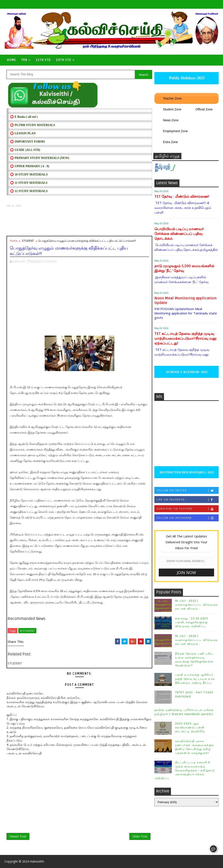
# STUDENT (27, 631)
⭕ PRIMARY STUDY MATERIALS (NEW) (40, 158)
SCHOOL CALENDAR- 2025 (187, 372)
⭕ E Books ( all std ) (24, 117)
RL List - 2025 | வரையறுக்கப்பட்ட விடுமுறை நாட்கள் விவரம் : (197, 605)
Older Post (140, 836)
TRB (24, 60)
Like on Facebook (188, 500)
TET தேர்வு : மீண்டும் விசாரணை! (182, 197)
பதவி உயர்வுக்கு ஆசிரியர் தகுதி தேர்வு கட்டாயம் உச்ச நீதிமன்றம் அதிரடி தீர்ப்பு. (195, 679)
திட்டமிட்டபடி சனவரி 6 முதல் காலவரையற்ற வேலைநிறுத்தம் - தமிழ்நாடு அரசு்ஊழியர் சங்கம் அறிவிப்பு (185, 770)
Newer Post (18, 836)
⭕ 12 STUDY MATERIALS (29, 191)
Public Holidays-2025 (186, 78)
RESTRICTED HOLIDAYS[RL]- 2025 (186, 472)
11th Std (43, 60)
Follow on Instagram (188, 518)
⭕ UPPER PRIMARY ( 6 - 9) (30, 166)
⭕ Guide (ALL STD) (25, 150)
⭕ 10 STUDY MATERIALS (29, 175)
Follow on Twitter (188, 491)
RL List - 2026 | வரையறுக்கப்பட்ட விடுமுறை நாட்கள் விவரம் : (197, 640)
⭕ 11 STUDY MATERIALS (29, 183)
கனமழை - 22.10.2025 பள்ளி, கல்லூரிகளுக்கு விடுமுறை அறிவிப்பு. (192, 622)
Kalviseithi (37, 861)
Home (11, 60)
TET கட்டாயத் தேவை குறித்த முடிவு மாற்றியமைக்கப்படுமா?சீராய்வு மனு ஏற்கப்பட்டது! (185, 339)
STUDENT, (51, 261)
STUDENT (28, 241)
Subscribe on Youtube (188, 509)
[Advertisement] (79, 222)
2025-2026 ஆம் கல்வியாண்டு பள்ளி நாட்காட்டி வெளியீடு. (191, 728)
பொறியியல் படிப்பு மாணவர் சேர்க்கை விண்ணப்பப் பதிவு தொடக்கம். (179, 234)
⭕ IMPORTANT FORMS (27, 142)
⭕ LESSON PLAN (23, 133)
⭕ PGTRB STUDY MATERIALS (32, 125)
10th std (64, 60)
